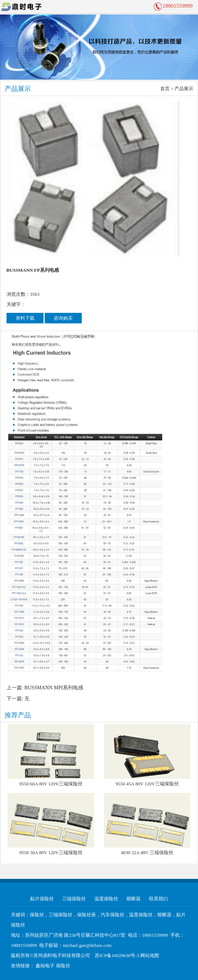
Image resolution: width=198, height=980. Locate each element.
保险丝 (63, 966)
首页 (165, 89)
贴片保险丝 (42, 899)
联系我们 (158, 899)
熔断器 (134, 899)
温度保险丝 (106, 899)
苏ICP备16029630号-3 (117, 955)
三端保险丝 (74, 899)
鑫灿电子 (45, 966)
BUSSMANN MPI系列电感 (54, 688)
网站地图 (150, 955)
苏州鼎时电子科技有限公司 (62, 955)
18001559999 (178, 6)
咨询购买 (63, 318)
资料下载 (25, 318)
